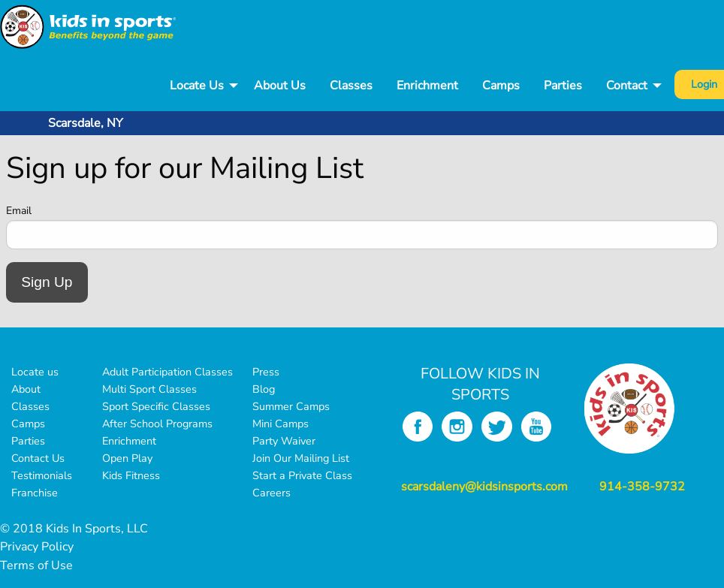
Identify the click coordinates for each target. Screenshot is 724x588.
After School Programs (157, 424)
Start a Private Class (302, 475)
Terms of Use (36, 565)
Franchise (35, 493)
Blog (264, 389)
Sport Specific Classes (156, 406)
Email (19, 211)
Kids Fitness (131, 475)
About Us (280, 86)
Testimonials (42, 475)
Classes (351, 86)
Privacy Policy (37, 547)
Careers (271, 493)
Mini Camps (281, 424)
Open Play (127, 458)
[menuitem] (200, 86)
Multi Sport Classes (149, 389)
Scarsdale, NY (86, 123)
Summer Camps (291, 406)
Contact (627, 86)
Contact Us (38, 458)
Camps (501, 86)
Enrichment (427, 86)
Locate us (35, 372)
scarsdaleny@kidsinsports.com (484, 487)
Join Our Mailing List (301, 458)
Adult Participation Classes (167, 372)
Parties (563, 86)
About (26, 389)
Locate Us (197, 86)
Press (266, 372)
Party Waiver (284, 441)
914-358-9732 (642, 487)
